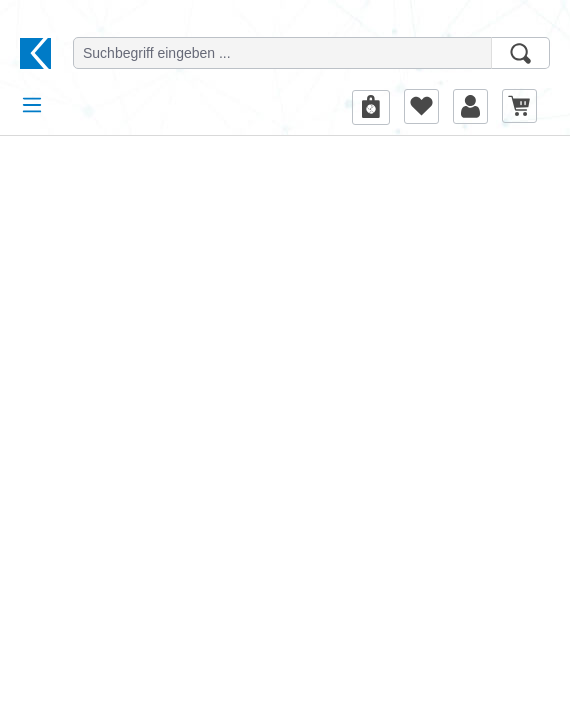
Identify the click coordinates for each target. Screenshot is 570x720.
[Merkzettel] (421, 106)
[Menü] (32, 105)
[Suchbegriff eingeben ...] (282, 53)
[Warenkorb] (519, 105)
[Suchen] (520, 53)
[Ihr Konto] (470, 106)
